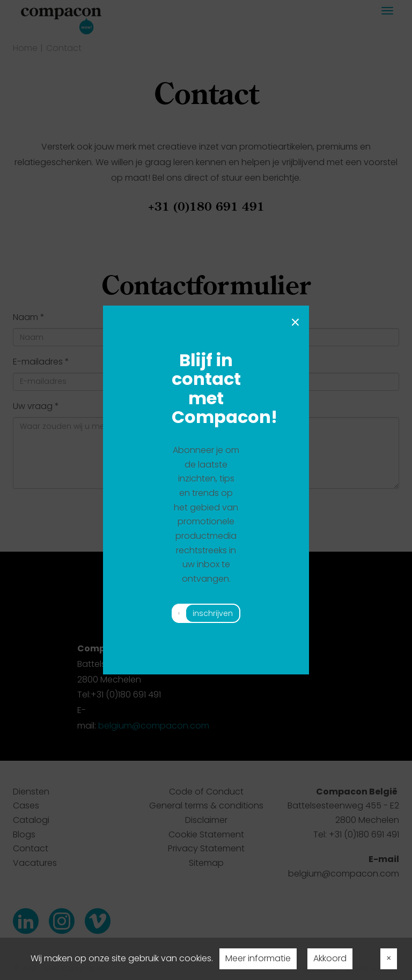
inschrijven (213, 613)
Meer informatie (258, 958)
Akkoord (330, 958)
